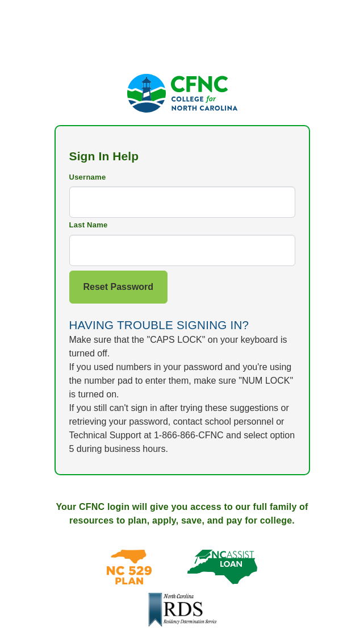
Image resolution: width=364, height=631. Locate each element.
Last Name (89, 225)
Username (88, 177)
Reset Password (119, 287)
